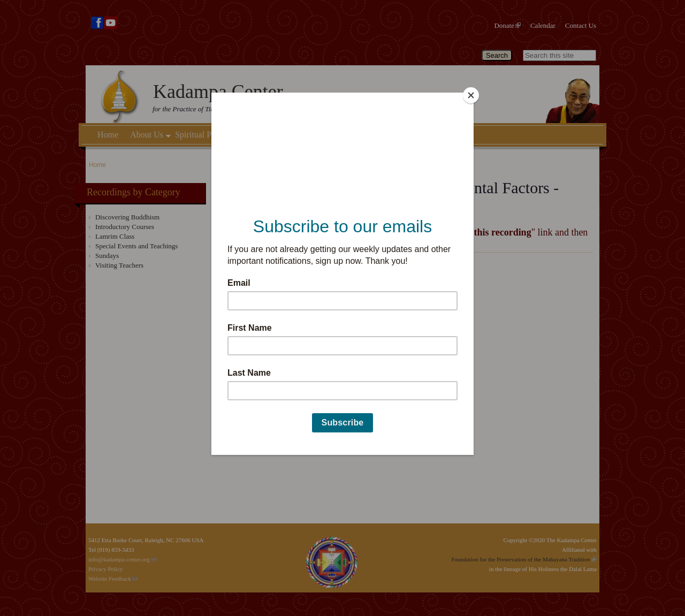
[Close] (471, 95)
